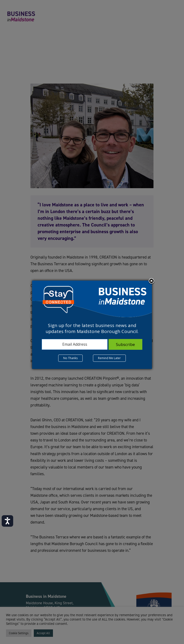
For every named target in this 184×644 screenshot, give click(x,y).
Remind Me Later (109, 358)
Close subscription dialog (151, 281)
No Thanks (70, 358)
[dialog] (92, 325)
